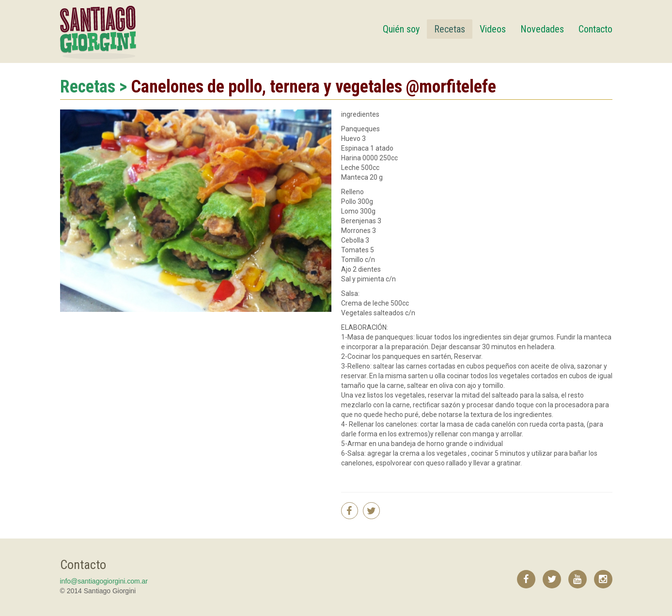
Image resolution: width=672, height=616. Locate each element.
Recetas (450, 29)
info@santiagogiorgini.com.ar (104, 581)
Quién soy (401, 29)
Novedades (542, 29)
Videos (493, 29)
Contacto (595, 29)
